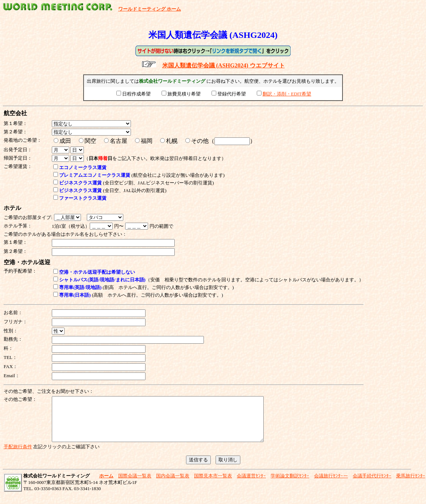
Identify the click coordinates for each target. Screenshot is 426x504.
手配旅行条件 (18, 455)
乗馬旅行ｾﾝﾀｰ (411, 485)
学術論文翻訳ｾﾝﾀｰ (290, 485)
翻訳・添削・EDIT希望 (287, 94)
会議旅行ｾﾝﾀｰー (331, 485)
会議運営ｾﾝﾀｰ (251, 485)
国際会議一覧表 (135, 485)
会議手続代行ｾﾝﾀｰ (372, 485)
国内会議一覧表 (173, 485)
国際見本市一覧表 (213, 485)
